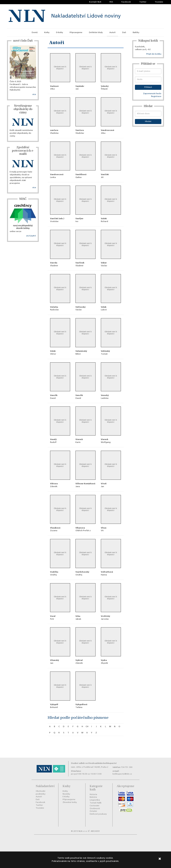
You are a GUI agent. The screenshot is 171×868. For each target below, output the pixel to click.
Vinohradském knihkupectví (102, 763)
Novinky (66, 794)
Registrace (156, 96)
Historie (93, 795)
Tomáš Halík (96, 803)
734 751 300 (127, 767)
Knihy (47, 33)
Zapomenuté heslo (152, 94)
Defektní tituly (96, 33)
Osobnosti (95, 809)
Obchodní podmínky (41, 793)
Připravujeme (76, 33)
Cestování (94, 806)
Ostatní (93, 811)
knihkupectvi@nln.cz (122, 774)
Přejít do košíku (154, 54)
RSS (111, 2)
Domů (35, 33)
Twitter (143, 2)
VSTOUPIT (31, 236)
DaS (124, 33)
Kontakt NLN (95, 2)
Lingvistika (95, 800)
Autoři (112, 33)
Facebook (126, 2)
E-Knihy (60, 33)
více (34, 94)
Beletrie (93, 797)
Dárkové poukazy (98, 814)
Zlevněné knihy (70, 802)
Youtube (159, 2)
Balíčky (136, 33)
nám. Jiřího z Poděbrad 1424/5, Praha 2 (90, 767)
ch (87, 727)
